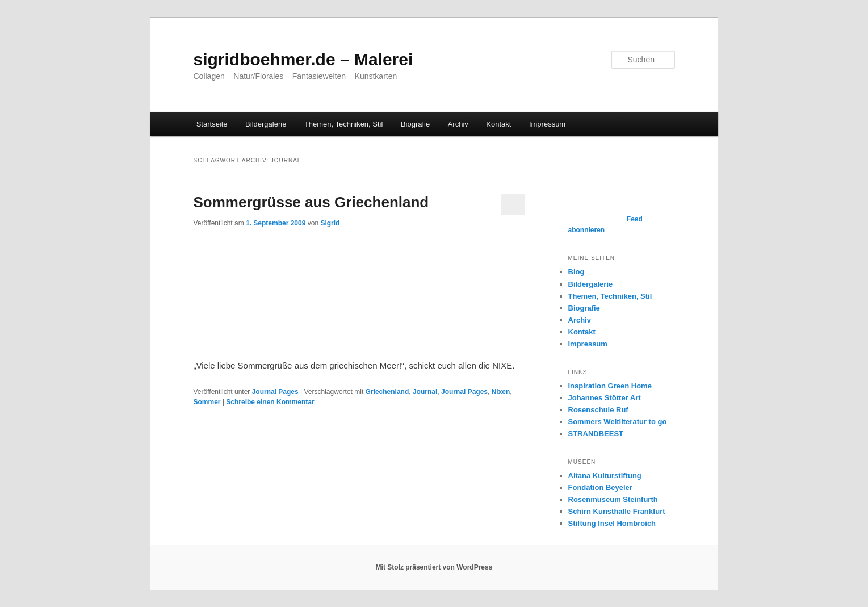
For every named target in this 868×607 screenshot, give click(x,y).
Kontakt (498, 124)
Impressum (547, 124)
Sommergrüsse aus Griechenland (311, 202)
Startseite (212, 124)
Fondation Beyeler (600, 487)
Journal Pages (275, 392)
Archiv (458, 124)
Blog (576, 272)
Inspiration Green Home (610, 386)
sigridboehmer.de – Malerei (303, 59)
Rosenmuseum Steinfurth (613, 499)
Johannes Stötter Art (605, 398)
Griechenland (387, 392)
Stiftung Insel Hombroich (612, 523)
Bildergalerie (266, 124)
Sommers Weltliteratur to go (618, 422)
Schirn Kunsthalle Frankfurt (617, 511)
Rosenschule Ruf (598, 410)
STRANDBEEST (596, 434)
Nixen (501, 392)
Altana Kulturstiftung (605, 476)
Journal (425, 392)
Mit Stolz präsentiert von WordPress (434, 567)
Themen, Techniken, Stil (344, 124)
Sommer (207, 402)
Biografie (415, 124)
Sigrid (330, 223)
